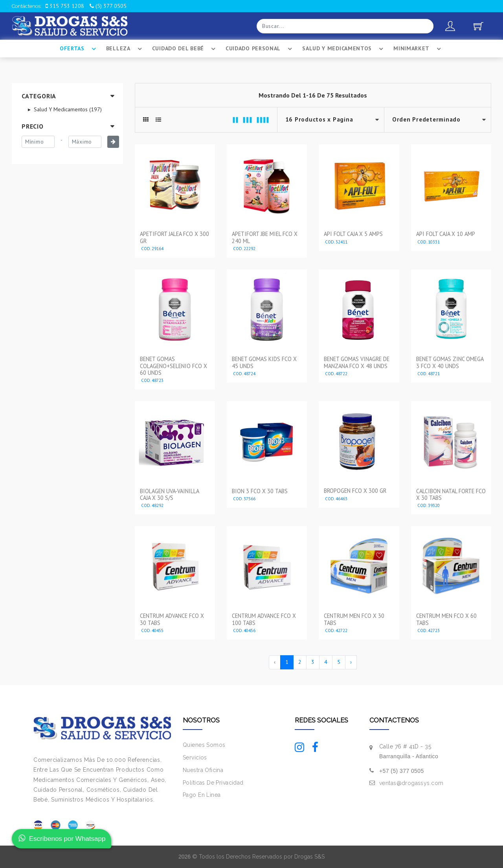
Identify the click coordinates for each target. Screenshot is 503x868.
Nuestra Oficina (203, 770)
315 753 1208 (65, 6)
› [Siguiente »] (351, 662)
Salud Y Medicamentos (344, 49)
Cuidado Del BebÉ (185, 49)
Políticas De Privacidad (213, 783)
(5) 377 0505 (108, 6)
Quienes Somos (204, 745)
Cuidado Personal (260, 49)
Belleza (125, 49)
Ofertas (79, 49)
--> (438, 120)
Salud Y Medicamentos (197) (67, 109)
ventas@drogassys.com (411, 783)
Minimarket (418, 49)
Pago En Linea (202, 795)
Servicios (195, 757)
